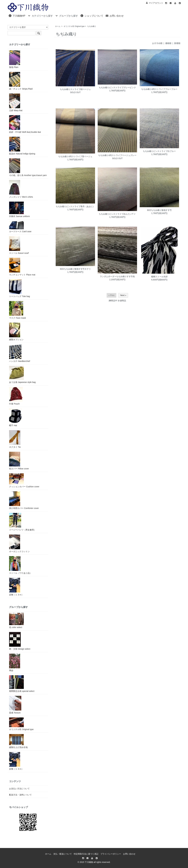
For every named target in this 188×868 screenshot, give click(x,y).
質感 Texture (15, 705)
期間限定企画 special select (22, 684)
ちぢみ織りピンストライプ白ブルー (159, 151)
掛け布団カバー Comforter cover (24, 500)
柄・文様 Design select (20, 641)
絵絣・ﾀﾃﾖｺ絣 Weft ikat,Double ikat (25, 124)
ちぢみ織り (92, 26)
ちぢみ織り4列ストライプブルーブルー (159, 89)
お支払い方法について (19, 789)
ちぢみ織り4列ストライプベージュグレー (117, 155)
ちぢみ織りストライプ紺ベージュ (75, 89)
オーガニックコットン (19, 544)
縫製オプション (16, 332)
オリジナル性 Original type (74, 26)
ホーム (58, 26)
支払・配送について (63, 854)
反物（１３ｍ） (16, 587)
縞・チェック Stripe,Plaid (21, 81)
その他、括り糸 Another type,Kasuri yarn (28, 167)
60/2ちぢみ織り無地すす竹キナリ (75, 269)
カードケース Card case (20, 227)
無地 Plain (15, 59)
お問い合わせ (114, 16)
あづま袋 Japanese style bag (22, 375)
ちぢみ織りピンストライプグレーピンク (117, 87)
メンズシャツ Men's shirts (21, 189)
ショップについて (92, 16)
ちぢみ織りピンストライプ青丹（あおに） (75, 206)
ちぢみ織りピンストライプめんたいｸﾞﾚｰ (117, 214)
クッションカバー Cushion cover (24, 481)
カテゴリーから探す (40, 16)
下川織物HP (17, 16)
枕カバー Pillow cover (19, 461)
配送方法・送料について (20, 795)
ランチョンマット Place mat (22, 267)
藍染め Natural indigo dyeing (22, 146)
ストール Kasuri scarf (19, 245)
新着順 (177, 43)
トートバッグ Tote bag (20, 288)
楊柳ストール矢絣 (159, 277)
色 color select (16, 621)
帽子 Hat (15, 418)
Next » (123, 295)
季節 (15, 663)
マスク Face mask (17, 310)
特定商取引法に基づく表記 (86, 854)
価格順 (168, 43)
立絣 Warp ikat (16, 103)
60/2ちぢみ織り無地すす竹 (159, 210)
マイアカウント (154, 3)
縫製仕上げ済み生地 (18, 741)
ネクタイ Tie (15, 439)
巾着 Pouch (16, 396)
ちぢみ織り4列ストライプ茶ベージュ (75, 156)
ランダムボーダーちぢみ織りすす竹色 (117, 276)
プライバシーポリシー (111, 854)
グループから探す (66, 16)
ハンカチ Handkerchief (20, 353)
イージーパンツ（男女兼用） (22, 522)
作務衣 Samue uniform (19, 210)
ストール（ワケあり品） (20, 565)
